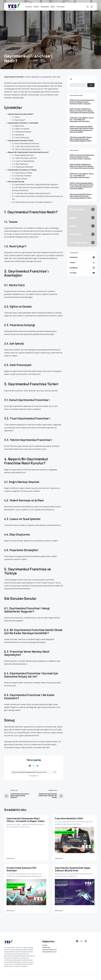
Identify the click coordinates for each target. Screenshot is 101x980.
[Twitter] (82, 266)
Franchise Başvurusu (50, 950)
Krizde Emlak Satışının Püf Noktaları (21, 873)
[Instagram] (82, 271)
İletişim (45, 945)
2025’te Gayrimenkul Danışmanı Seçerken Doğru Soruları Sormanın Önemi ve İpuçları (82, 106)
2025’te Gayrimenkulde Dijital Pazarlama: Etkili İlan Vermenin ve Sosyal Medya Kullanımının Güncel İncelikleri (82, 133)
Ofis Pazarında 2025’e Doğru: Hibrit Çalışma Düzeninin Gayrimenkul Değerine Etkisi (81, 143)
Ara (71, 83)
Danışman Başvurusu (49, 952)
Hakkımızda (46, 947)
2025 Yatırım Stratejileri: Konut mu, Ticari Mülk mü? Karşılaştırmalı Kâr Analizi (82, 123)
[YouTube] (82, 276)
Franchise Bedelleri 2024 (69, 822)
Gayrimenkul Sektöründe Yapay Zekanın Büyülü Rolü (73, 873)
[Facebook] (82, 261)
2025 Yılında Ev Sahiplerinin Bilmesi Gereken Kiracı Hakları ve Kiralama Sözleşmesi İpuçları (82, 114)
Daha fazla (10, 862)
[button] (88, 10)
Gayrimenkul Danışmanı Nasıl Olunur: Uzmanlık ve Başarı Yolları (26, 823)
